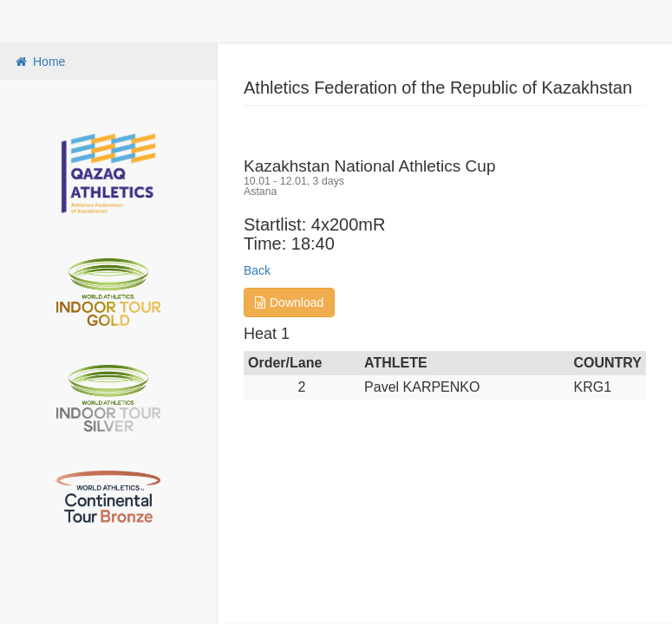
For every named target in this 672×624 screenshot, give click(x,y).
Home (39, 62)
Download (289, 302)
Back (257, 270)
